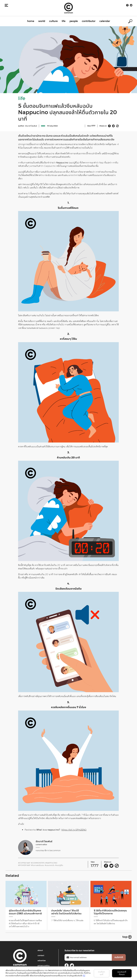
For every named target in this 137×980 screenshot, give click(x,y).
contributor (89, 21)
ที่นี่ (84, 976)
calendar (105, 21)
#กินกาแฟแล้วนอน (38, 865)
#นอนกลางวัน (50, 865)
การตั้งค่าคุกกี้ (102, 973)
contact (41, 955)
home (31, 21)
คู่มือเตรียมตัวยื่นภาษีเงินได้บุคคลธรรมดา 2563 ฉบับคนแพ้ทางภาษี (25, 912)
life (64, 21)
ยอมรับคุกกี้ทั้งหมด (122, 973)
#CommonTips (38, 863)
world (42, 21)
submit (119, 957)
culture (53, 21)
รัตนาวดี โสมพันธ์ (31, 126)
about (40, 950)
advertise (42, 960)
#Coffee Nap (24, 863)
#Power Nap (24, 865)
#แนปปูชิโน (59, 865)
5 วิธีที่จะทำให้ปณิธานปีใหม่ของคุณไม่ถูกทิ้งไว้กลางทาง (110, 912)
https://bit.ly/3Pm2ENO (74, 830)
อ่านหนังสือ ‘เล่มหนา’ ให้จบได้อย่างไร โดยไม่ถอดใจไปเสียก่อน (66, 912)
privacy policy (44, 966)
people (74, 21)
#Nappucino (51, 863)
